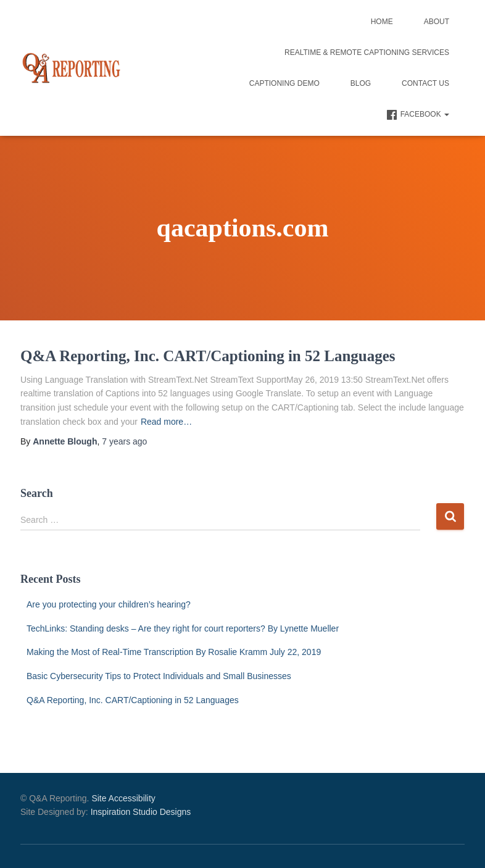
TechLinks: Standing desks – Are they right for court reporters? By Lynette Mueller (183, 628)
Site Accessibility (123, 798)
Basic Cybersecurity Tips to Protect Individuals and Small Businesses (159, 676)
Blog (361, 83)
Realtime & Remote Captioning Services (367, 52)
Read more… (166, 422)
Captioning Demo (284, 83)
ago (124, 441)
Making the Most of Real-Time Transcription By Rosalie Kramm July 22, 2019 (174, 652)
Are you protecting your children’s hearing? (109, 604)
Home (382, 22)
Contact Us (425, 83)
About (437, 22)
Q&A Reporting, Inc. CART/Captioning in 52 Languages (208, 356)
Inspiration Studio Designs (141, 812)
